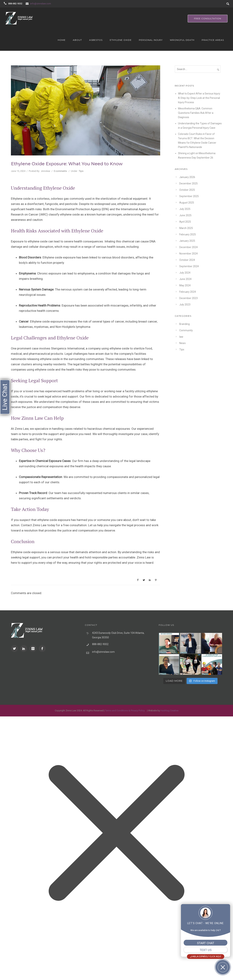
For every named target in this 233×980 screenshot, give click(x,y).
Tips (81, 171)
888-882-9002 (15, 4)
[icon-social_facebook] (42, 649)
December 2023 (188, 298)
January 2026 (187, 177)
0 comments (60, 171)
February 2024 (188, 292)
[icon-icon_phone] (6, 3)
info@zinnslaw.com (41, 4)
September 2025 (189, 196)
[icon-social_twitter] (15, 649)
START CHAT (206, 943)
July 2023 (185, 305)
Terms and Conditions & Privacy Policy (125, 711)
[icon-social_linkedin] (25, 649)
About (77, 40)
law (181, 337)
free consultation (208, 18)
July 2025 (185, 209)
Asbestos (96, 40)
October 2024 (187, 260)
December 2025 (188, 183)
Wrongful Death (182, 40)
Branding (184, 324)
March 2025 (186, 228)
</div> (27, 965)
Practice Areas (213, 40)
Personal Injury (151, 40)
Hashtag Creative (169, 711)
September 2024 (189, 266)
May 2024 (185, 285)
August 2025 (187, 203)
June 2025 (185, 215)
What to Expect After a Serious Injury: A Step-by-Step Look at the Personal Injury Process (199, 98)
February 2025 (188, 234)
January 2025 (187, 241)
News (182, 343)
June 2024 (185, 279)
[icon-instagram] (34, 649)
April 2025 (185, 222)
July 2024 (185, 273)
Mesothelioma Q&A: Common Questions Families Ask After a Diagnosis (196, 113)
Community (186, 330)
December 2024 (188, 247)
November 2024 (188, 254)
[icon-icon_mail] (28, 3)
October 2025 (187, 190)
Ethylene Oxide (121, 40)
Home (62, 40)
